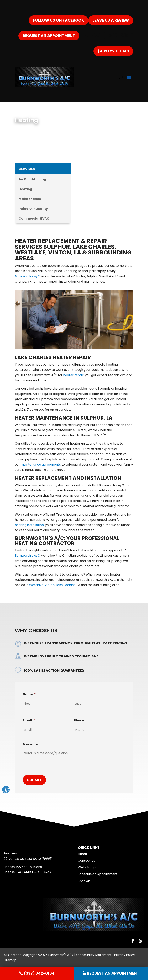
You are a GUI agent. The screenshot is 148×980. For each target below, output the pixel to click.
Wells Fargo (87, 867)
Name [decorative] (29, 695)
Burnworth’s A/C (27, 276)
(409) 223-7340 (113, 51)
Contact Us (86, 861)
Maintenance (30, 199)
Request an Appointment (49, 36)
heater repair (73, 375)
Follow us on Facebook (58, 20)
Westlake (36, 585)
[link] (37, 973)
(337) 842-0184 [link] (109, 36)
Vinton (50, 585)
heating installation (29, 525)
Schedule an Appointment (98, 874)
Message (30, 744)
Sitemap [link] (10, 960)
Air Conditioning (32, 179)
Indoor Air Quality (33, 209)
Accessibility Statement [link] (94, 955)
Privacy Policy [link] (124, 955)
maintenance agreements (41, 465)
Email (29, 721)
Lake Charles (66, 585)
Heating (25, 189)
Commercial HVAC (34, 219)
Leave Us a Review (111, 20)
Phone (79, 721)
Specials (84, 881)
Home (82, 854)
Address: (11, 853)
